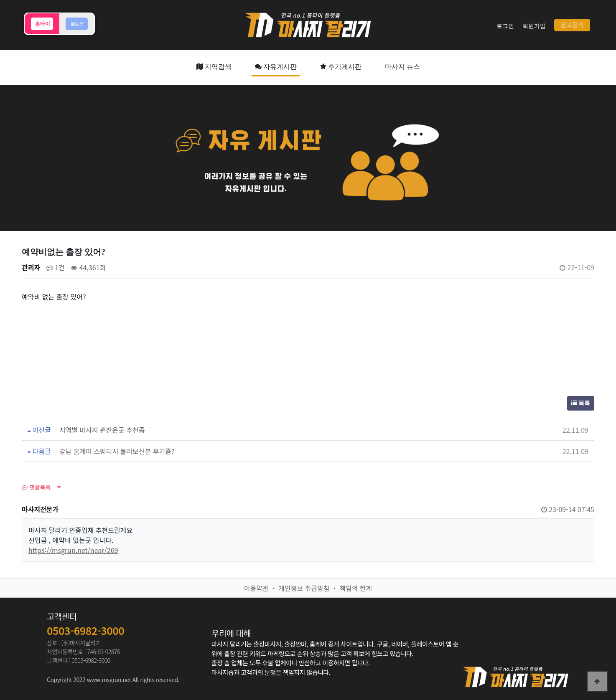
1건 (56, 267)
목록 (581, 403)
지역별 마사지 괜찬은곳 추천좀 (102, 430)
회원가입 (534, 26)
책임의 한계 (356, 588)
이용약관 (256, 588)
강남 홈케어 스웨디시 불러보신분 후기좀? (117, 451)
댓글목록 (36, 487)
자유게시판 (276, 67)
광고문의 (572, 25)
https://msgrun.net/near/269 (73, 550)
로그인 (505, 26)
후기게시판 (341, 67)
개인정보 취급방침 (304, 588)
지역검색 (214, 67)
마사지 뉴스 (402, 67)
